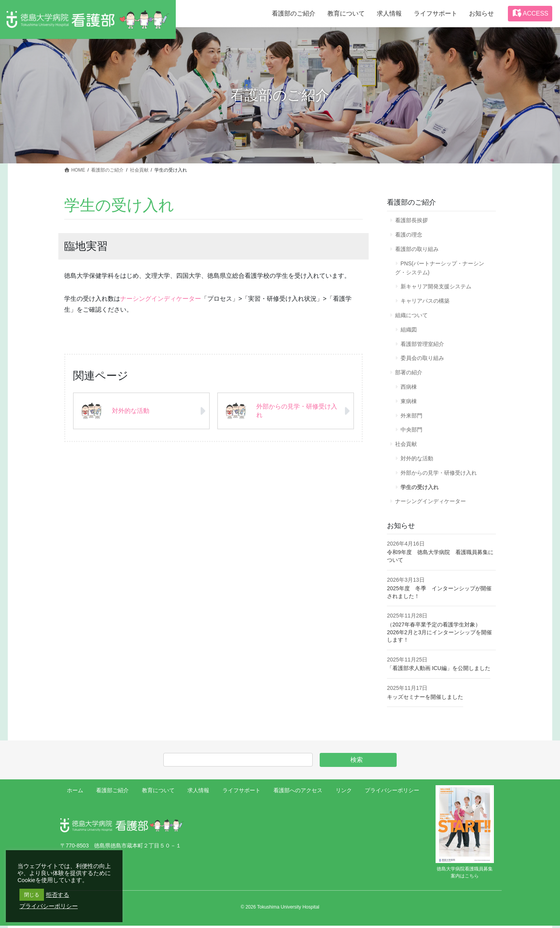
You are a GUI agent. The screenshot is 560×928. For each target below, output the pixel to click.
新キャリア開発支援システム (436, 287)
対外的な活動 (417, 460)
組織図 (409, 330)
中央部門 (411, 432)
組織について (411, 316)
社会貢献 (406, 446)
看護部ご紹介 (112, 793)
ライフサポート (241, 793)
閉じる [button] (32, 895)
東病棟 (409, 403)
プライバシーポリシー (392, 793)
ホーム (75, 793)
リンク (344, 793)
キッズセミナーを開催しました (425, 699)
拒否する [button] (58, 895)
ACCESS (530, 13)
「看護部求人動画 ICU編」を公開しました (439, 670)
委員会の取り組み (422, 359)
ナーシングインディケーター (161, 299)
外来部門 (411, 417)
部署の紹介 (409, 374)
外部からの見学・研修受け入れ (439, 475)
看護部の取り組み (417, 249)
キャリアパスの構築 (425, 302)
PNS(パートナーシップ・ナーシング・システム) (440, 268)
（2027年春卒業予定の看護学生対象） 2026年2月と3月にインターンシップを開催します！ (440, 634)
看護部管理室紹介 (422, 345)
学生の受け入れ (420, 489)
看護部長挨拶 (411, 220)
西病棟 (409, 388)
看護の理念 (409, 235)
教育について (158, 793)
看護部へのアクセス (298, 793)
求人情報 (198, 793)
